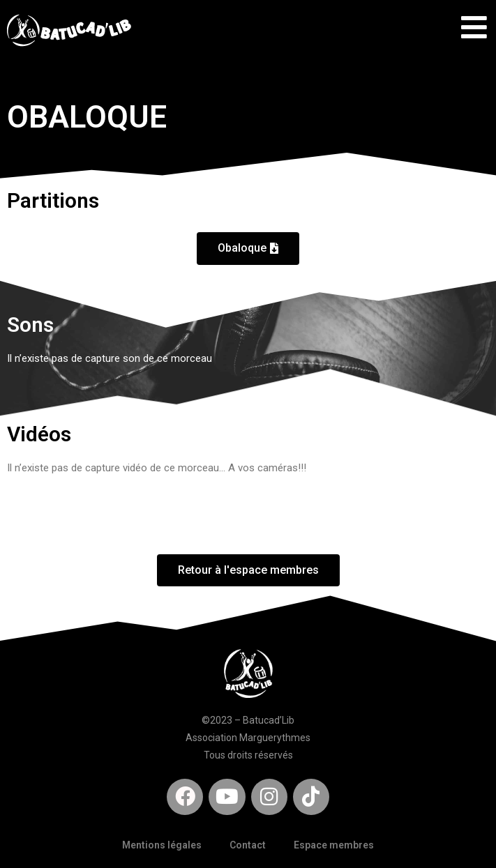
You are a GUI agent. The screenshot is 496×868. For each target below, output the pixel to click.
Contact (248, 845)
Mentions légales (162, 845)
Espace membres (334, 845)
